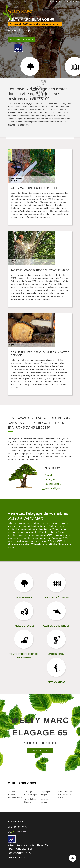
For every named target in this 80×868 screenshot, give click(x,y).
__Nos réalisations (51, 484)
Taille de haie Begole (30, 801)
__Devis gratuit (50, 479)
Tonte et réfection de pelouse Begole (15, 795)
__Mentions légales (52, 488)
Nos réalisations (22, 40)
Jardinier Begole (45, 801)
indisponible (55, 2)
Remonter (73, 858)
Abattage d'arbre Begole (31, 793)
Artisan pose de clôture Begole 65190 (65, 795)
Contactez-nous (40, 751)
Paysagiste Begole (46, 793)
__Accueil (47, 475)
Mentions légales (21, 849)
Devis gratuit (18, 858)
